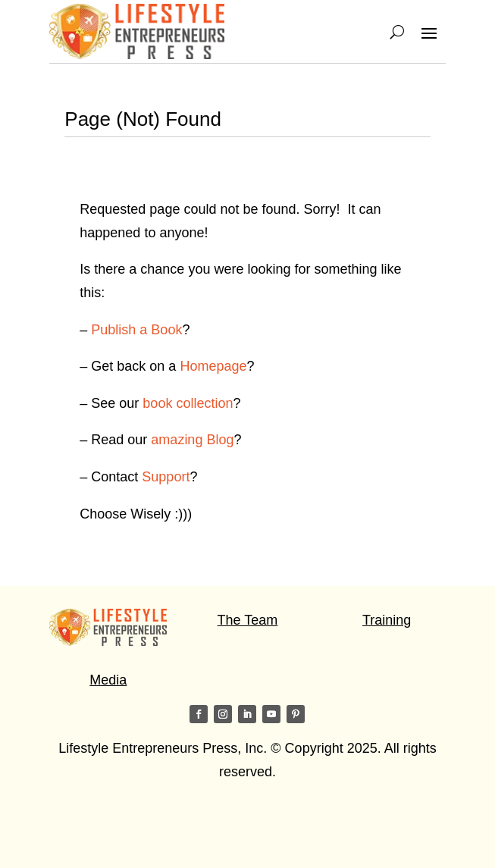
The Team (248, 620)
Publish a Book (136, 330)
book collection (188, 403)
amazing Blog (192, 440)
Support (166, 477)
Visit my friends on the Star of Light (155, 832)
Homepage (213, 366)
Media (108, 680)
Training (387, 620)
